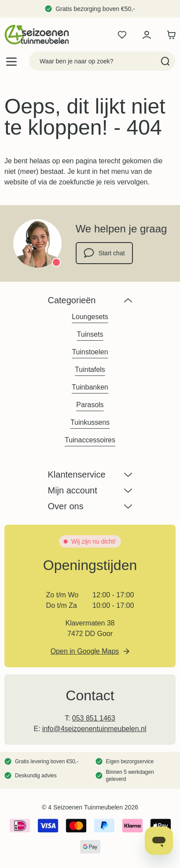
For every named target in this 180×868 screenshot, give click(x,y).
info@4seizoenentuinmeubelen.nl (94, 729)
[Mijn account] (147, 35)
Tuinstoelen (90, 352)
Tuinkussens (90, 422)
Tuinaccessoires (90, 440)
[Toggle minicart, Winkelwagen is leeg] (169, 35)
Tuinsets (90, 334)
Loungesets (90, 317)
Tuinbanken (90, 387)
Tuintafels (90, 370)
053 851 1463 (94, 718)
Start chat (104, 253)
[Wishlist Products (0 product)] (122, 35)
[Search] (165, 61)
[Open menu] (11, 61)
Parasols (90, 405)
